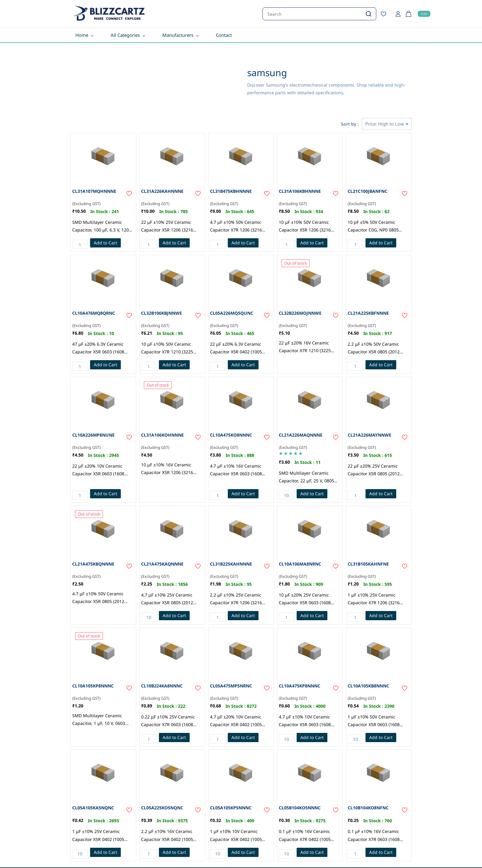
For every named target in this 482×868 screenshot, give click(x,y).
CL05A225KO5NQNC (162, 808)
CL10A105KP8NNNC (93, 686)
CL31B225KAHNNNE (231, 564)
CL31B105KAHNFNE (368, 564)
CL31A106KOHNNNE (162, 435)
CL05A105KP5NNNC (231, 808)
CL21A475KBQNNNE (93, 564)
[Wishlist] (386, 14)
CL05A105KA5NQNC (93, 808)
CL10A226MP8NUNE (93, 435)
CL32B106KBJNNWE (162, 313)
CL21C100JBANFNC (367, 191)
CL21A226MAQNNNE (301, 435)
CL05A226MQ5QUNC (232, 313)
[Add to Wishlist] (129, 193)
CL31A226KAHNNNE (162, 191)
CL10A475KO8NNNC (231, 435)
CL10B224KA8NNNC (162, 686)
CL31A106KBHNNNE (300, 191)
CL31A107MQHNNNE (94, 191)
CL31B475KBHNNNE (231, 191)
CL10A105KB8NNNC (368, 686)
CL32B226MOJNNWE (300, 313)
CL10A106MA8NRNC (300, 564)
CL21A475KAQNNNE (162, 564)
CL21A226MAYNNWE (369, 435)
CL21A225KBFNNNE (368, 313)
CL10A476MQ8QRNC (94, 313)
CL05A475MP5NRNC (231, 686)
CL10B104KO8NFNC (368, 808)
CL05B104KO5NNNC (300, 808)
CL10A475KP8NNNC (300, 686)
